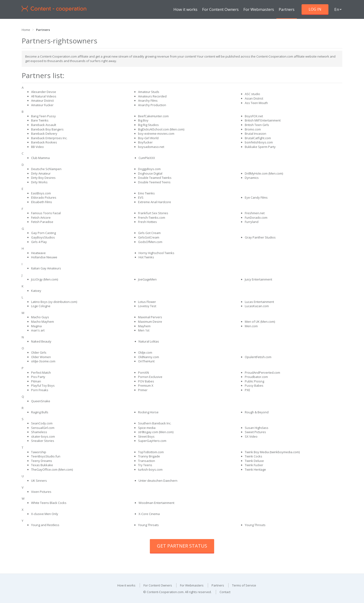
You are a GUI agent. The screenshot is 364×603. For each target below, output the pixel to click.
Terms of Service (244, 585)
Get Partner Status (182, 546)
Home (26, 30)
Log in (315, 9)
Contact (225, 592)
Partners (287, 9)
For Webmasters (259, 9)
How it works (185, 9)
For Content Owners (220, 9)
